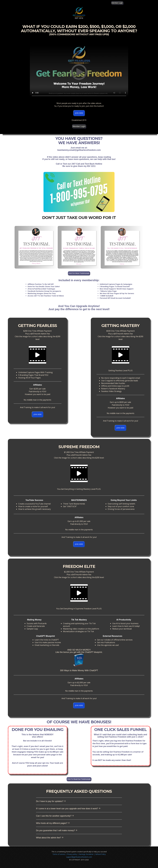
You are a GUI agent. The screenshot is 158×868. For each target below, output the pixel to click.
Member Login (117, 3)
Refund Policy (101, 854)
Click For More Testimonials (79, 273)
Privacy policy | (73, 854)
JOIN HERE (79, 113)
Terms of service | (60, 854)
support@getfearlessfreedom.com (79, 857)
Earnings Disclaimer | (87, 854)
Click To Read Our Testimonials (79, 779)
